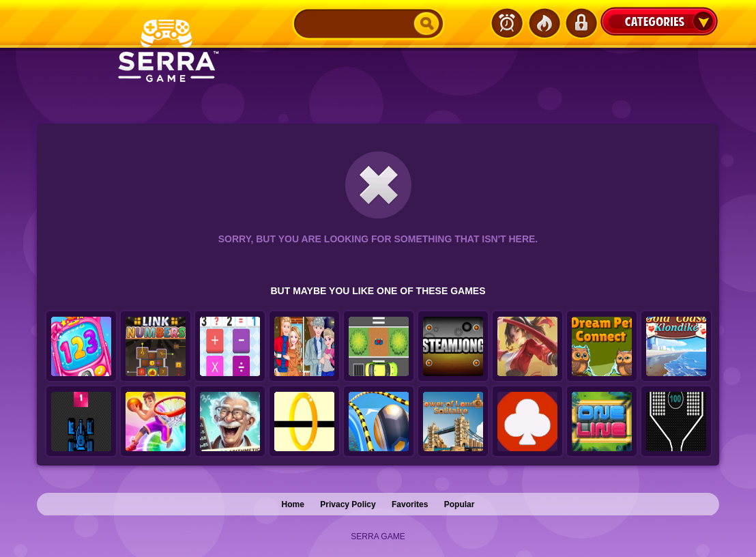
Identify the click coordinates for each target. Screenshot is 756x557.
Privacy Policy (348, 504)
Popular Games (544, 23)
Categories (659, 21)
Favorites (410, 504)
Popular (460, 504)
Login (581, 23)
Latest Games (507, 23)
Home (293, 504)
